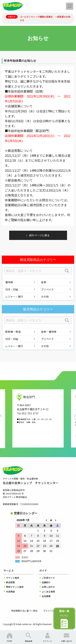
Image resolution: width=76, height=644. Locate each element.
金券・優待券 (49, 332)
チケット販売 (13, 578)
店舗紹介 (46, 582)
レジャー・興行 (14, 297)
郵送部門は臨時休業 (31, 561)
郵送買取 (10, 582)
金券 (44, 282)
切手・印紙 (12, 289)
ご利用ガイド (48, 578)
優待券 (9, 282)
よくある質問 (48, 592)
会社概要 (46, 596)
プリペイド (47, 289)
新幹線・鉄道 (13, 332)
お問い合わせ (48, 587)
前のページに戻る (39, 235)
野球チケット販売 (15, 587)
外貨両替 (10, 592)
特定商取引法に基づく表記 (24, 611)
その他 (45, 297)
